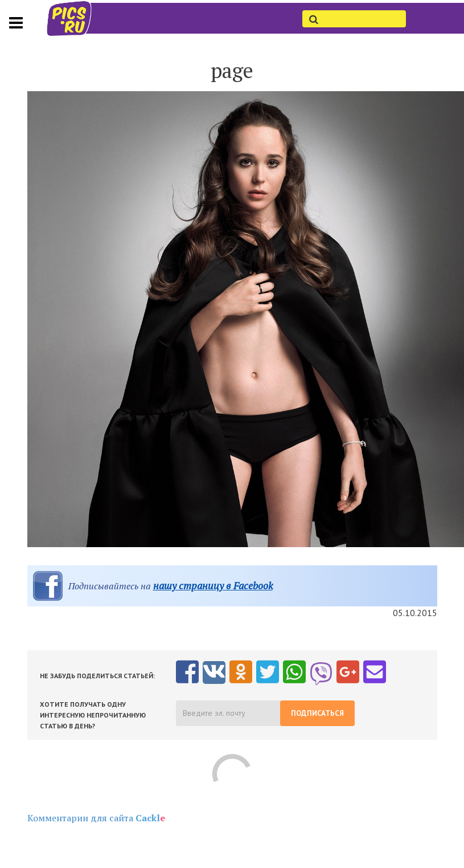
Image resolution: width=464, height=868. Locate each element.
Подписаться (317, 713)
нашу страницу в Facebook (213, 586)
